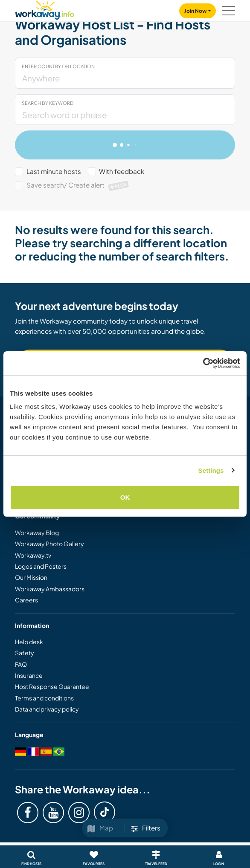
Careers (26, 600)
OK (125, 497)
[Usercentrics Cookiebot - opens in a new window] (203, 363)
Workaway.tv (33, 555)
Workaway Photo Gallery (49, 544)
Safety (25, 653)
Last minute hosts (54, 171)
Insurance (29, 675)
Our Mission (31, 577)
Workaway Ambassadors (50, 589)
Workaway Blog (37, 532)
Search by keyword (48, 103)
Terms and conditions (44, 698)
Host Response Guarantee (52, 686)
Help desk (29, 642)
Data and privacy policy (47, 709)
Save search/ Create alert (78, 185)
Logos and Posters (41, 566)
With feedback (122, 171)
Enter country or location (58, 66)
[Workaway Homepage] (45, 9)
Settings (211, 470)
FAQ (21, 664)
